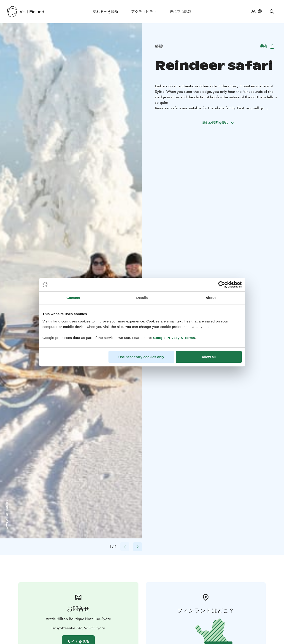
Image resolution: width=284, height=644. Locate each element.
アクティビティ (144, 12)
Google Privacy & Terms (174, 338)
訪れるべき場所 (105, 12)
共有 (268, 46)
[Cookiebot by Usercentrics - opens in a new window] (222, 285)
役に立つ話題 (181, 12)
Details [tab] (142, 298)
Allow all (209, 357)
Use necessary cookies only (141, 357)
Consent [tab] (73, 298)
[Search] (272, 12)
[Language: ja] (257, 11)
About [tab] (211, 298)
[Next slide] (138, 547)
